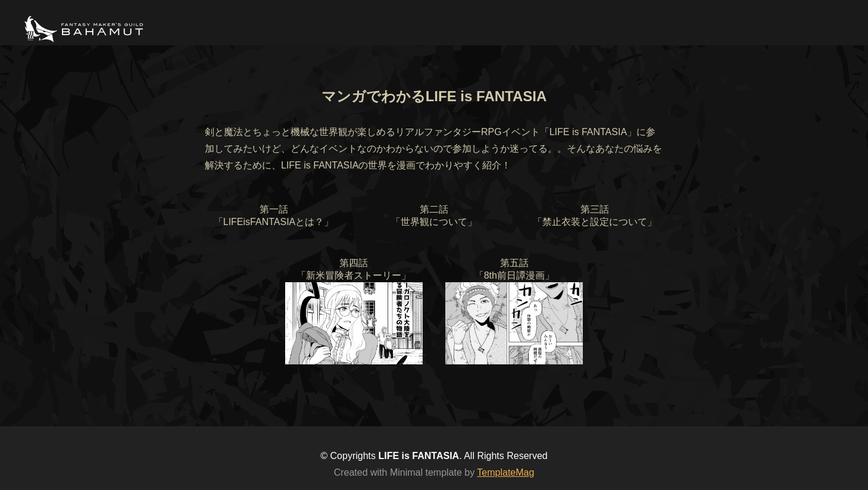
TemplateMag (505, 472)
